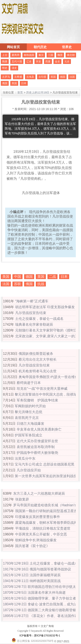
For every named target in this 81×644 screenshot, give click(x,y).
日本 (24, 83)
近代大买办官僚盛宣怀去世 (37, 441)
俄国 (5, 83)
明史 (5, 68)
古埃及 (30, 77)
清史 (14, 68)
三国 (51, 55)
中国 (17, 277)
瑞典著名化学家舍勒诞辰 (34, 324)
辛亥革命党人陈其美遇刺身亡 (39, 429)
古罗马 (6, 77)
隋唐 (5, 62)
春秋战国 (29, 55)
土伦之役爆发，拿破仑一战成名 (39, 319)
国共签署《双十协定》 (32, 546)
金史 (57, 62)
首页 (20, 92)
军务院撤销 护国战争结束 (37, 400)
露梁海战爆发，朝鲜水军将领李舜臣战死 (46, 523)
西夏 (48, 62)
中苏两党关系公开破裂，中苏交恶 (41, 534)
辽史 (29, 62)
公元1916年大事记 (23, 347)
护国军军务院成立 (29, 435)
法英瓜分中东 (25, 459)
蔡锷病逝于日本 (29, 383)
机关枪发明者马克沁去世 (38, 371)
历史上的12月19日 (38, 92)
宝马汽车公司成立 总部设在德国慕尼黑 (44, 464)
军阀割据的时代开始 (30, 406)
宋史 (38, 62)
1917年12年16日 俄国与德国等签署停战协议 (37, 569)
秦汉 (41, 55)
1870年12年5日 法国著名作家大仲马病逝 (34, 593)
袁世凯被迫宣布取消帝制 (36, 447)
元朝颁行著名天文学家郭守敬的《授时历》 (48, 330)
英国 (53, 77)
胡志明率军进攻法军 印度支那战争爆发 (45, 307)
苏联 (17, 284)
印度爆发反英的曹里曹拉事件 (38, 517)
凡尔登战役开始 (29, 470)
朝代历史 (40, 47)
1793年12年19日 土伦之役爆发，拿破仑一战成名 (41, 563)
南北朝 (71, 55)
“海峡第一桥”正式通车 (32, 301)
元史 (67, 62)
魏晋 (60, 55)
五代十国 (17, 62)
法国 (72, 77)
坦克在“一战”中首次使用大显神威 (42, 389)
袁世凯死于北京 (27, 418)
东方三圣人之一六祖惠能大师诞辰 (39, 493)
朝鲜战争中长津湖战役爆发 (36, 540)
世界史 (67, 47)
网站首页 (13, 47)
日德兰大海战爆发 (30, 424)
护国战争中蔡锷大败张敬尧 (37, 453)
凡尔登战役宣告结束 (31, 313)
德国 (63, 77)
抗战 (41, 284)
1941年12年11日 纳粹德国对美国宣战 (32, 581)
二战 (52, 277)
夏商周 (16, 55)
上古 (5, 55)
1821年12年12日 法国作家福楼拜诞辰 (32, 575)
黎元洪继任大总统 (29, 412)
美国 (14, 83)
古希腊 (18, 77)
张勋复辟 (22, 499)
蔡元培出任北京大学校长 (38, 359)
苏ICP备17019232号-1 (47, 636)
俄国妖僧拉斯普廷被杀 (36, 354)
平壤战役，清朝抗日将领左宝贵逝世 (43, 528)
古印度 (42, 77)
